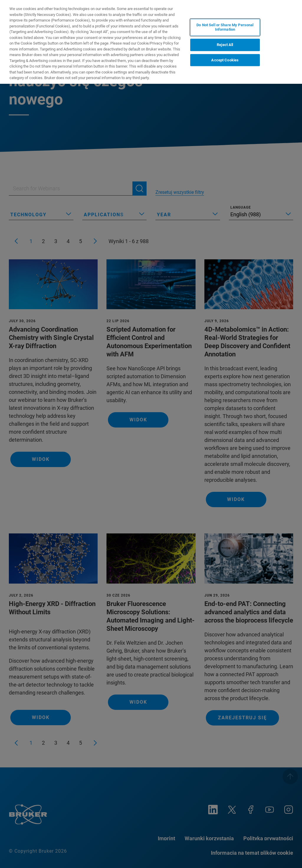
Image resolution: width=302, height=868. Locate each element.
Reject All (225, 45)
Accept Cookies (225, 60)
